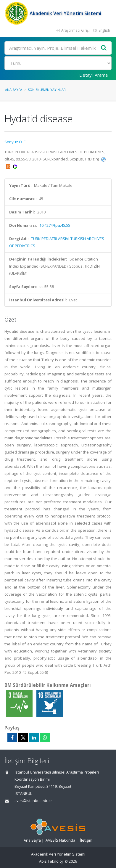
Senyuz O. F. (15, 142)
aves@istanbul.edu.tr (33, 801)
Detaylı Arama (94, 75)
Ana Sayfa (14, 90)
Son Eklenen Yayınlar (47, 90)
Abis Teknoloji (51, 861)
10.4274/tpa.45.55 (55, 225)
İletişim (86, 840)
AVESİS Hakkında (60, 840)
